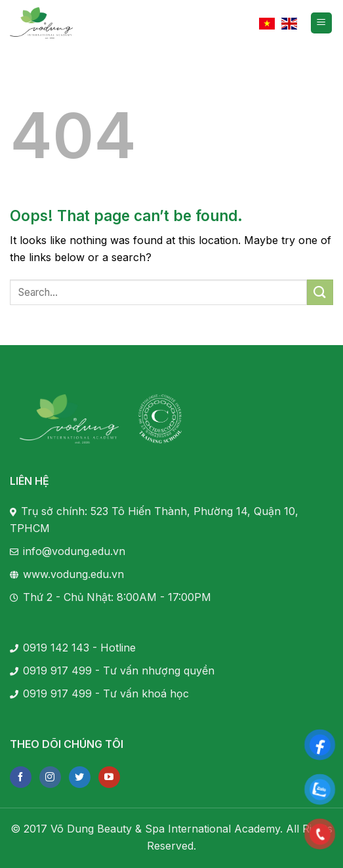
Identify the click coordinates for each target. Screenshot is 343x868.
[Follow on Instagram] (50, 777)
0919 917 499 (57, 671)
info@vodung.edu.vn (74, 551)
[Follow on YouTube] (109, 777)
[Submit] (320, 292)
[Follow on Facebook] (21, 777)
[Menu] (322, 23)
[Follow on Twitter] (80, 777)
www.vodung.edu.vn (73, 574)
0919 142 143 (56, 648)
